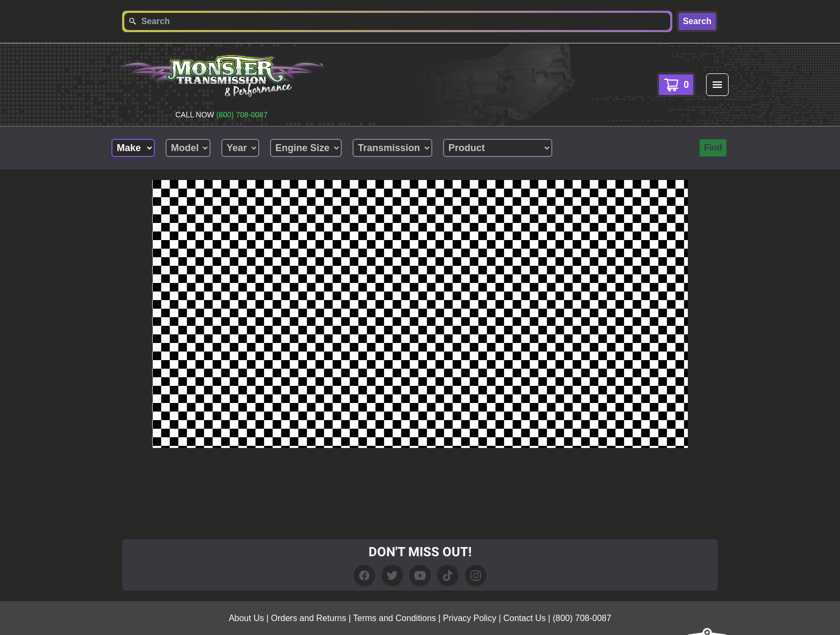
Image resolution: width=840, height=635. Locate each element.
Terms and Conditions (395, 618)
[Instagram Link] (476, 576)
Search (697, 21)
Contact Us (524, 618)
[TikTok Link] (448, 576)
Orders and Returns (309, 618)
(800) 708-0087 (242, 115)
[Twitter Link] (392, 576)
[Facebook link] (364, 576)
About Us (246, 618)
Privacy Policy (470, 618)
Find (713, 148)
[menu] (717, 85)
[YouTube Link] (420, 576)
